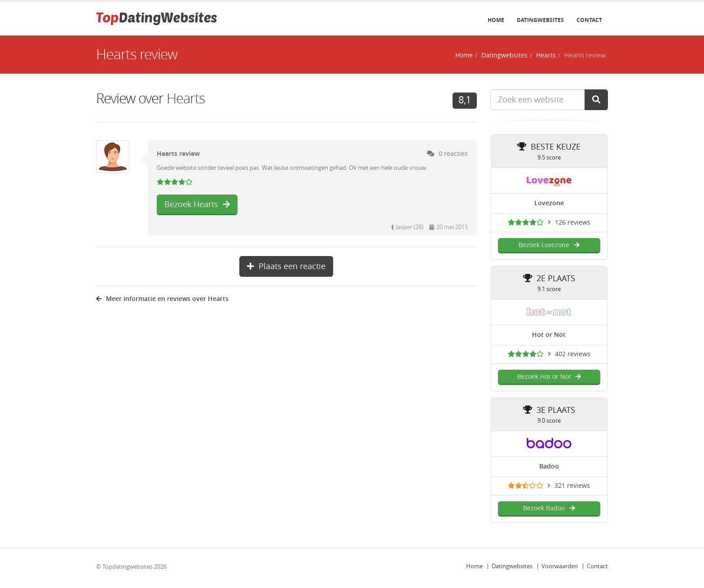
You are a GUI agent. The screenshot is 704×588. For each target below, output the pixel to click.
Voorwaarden (560, 566)
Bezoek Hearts (197, 204)
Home (496, 20)
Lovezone (549, 203)
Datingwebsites (540, 20)
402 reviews (573, 354)
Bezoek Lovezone (549, 245)
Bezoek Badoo (549, 508)
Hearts (546, 55)
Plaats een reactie (286, 266)
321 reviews (572, 486)
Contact (589, 20)
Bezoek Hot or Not (549, 377)
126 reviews (573, 223)
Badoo (549, 466)
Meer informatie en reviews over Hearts (162, 299)
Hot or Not (549, 335)
